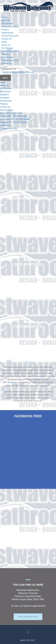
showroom (13, 382)
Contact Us (6, 39)
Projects (5, 30)
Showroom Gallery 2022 (11, 113)
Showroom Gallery (10, 26)
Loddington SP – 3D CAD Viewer (15, 119)
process (41, 376)
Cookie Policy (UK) (10, 36)
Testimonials (7, 33)
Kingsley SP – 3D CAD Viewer (14, 122)
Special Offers (7, 110)
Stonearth (5, 98)
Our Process (7, 23)
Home (4, 17)
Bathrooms (5, 91)
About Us (6, 20)
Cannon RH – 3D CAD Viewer (14, 116)
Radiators (5, 95)
